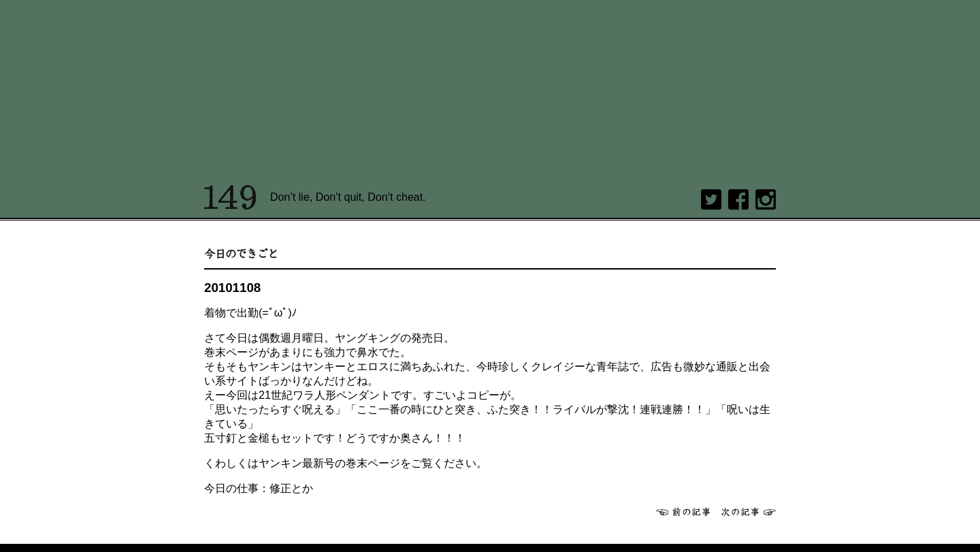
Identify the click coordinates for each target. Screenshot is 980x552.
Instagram (766, 199)
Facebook (738, 199)
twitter (711, 199)
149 (230, 197)
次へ (749, 512)
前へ (683, 512)
